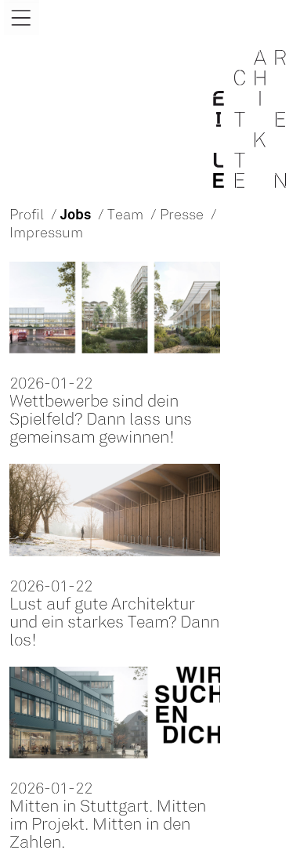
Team (125, 216)
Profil (27, 216)
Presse (182, 216)
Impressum (46, 234)
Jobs (76, 215)
